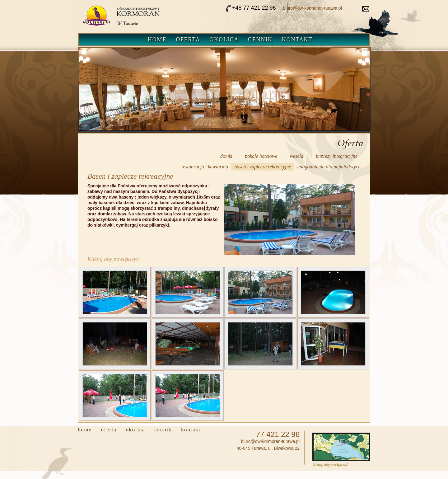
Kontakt (297, 40)
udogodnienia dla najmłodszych (329, 167)
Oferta (188, 40)
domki (226, 156)
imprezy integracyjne (337, 156)
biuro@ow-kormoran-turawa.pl (313, 8)
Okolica (224, 40)
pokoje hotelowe (261, 156)
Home (157, 40)
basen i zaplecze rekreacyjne (263, 167)
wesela (296, 156)
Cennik (260, 40)
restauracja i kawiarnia (205, 167)
